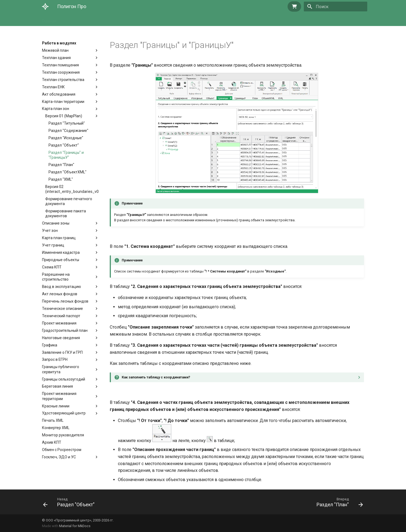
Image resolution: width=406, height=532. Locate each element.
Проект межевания (59, 323)
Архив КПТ (52, 442)
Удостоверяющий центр (64, 413)
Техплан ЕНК (53, 87)
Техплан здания (56, 58)
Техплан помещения (60, 65)
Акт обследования (59, 94)
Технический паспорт (61, 316)
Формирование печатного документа (69, 201)
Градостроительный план (65, 330)
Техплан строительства (63, 80)
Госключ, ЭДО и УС (59, 457)
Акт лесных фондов (60, 294)
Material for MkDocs (75, 526)
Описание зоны (56, 223)
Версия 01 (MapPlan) (72, 116)
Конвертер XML (56, 428)
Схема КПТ (52, 267)
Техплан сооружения (61, 72)
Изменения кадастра (61, 252)
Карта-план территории (63, 102)
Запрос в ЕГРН (55, 359)
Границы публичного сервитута (61, 369)
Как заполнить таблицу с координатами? (156, 377)
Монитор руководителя (63, 435)
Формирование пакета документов (66, 213)
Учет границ (53, 245)
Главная (49, 20)
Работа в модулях (149, 20)
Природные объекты (61, 260)
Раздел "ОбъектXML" (67, 172)
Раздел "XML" (61, 179)
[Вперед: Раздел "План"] (338, 502)
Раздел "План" (61, 165)
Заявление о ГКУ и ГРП (62, 352)
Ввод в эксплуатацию (62, 287)
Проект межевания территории (59, 396)
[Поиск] (336, 7)
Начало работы (77, 20)
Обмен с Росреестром (62, 450)
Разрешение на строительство (57, 277)
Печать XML (53, 420)
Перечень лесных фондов (65, 301)
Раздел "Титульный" (67, 123)
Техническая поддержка (194, 20)
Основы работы (112, 20)
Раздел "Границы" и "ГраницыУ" (66, 155)
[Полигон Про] (45, 7)
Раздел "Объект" (64, 145)
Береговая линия (57, 386)
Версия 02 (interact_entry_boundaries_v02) (72, 189)
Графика (50, 345)
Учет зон (50, 231)
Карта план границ (59, 238)
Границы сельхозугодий (64, 379)
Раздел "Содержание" (68, 131)
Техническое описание (62, 309)
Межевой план (55, 50)
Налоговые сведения (61, 338)
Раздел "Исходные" (66, 138)
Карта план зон (56, 109)
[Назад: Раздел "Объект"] (70, 502)
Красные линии (56, 406)
